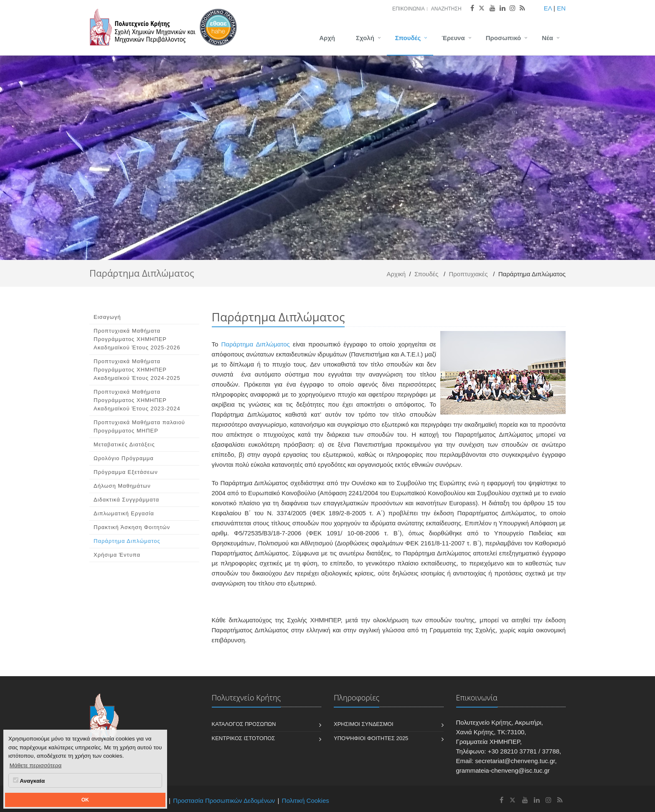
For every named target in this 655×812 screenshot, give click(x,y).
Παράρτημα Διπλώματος (127, 541)
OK (85, 800)
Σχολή (365, 38)
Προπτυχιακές (468, 274)
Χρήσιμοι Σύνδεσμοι (364, 724)
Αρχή (327, 38)
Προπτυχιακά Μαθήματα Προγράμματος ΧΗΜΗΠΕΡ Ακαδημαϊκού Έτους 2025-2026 (137, 339)
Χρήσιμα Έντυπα (117, 555)
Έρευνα (453, 38)
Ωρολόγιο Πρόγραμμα (124, 458)
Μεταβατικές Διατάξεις (124, 444)
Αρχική (396, 274)
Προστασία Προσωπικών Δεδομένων (224, 801)
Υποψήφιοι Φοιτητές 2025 (371, 738)
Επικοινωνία (409, 9)
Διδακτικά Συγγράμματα (126, 500)
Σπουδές (408, 38)
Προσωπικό (503, 38)
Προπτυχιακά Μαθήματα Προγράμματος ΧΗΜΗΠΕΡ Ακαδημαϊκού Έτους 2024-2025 (137, 370)
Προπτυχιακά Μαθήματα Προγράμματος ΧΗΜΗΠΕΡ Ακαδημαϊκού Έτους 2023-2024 (137, 400)
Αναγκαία (29, 781)
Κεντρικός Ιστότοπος (244, 738)
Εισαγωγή (107, 317)
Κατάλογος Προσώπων (244, 724)
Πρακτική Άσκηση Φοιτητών (132, 527)
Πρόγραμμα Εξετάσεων (126, 472)
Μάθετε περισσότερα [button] (36, 765)
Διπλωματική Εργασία (124, 513)
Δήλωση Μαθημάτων (122, 486)
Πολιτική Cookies (306, 801)
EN (561, 8)
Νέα (547, 38)
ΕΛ (548, 8)
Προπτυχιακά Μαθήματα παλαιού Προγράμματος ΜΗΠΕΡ (139, 426)
